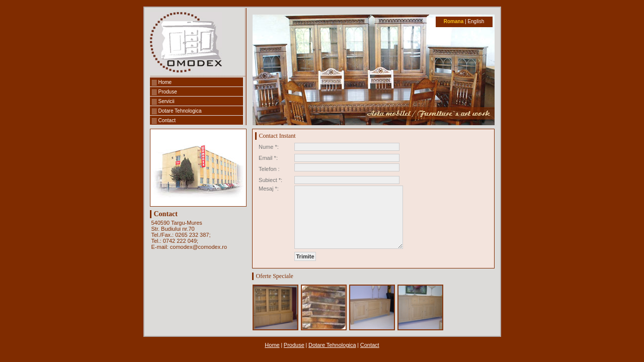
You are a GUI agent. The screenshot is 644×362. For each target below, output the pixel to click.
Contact (167, 120)
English (476, 21)
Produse (168, 92)
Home (165, 82)
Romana (454, 21)
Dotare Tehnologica (180, 111)
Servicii (167, 101)
